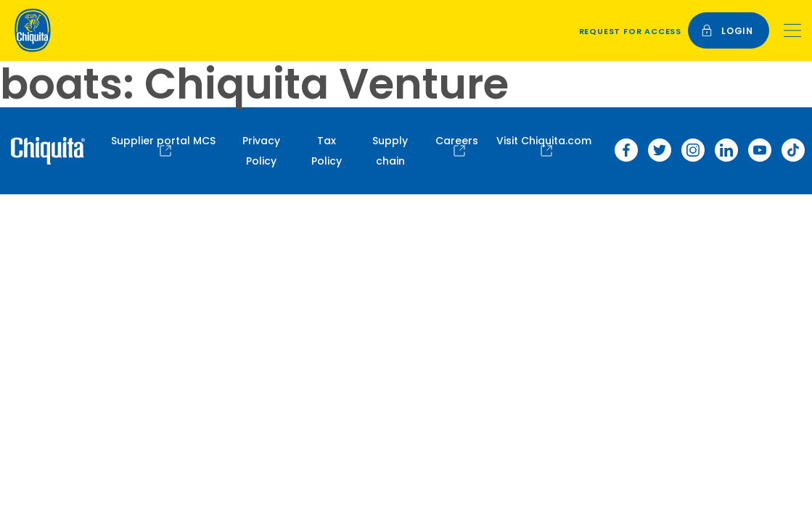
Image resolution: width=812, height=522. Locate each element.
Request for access (630, 31)
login (727, 31)
